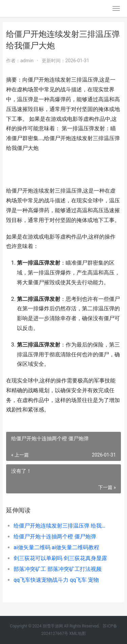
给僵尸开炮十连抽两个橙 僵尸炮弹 (55, 537)
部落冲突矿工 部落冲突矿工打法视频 (58, 569)
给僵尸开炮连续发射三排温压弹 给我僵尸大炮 (62, 526)
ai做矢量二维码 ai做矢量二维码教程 (56, 547)
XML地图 (77, 634)
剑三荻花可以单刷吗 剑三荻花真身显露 (60, 558)
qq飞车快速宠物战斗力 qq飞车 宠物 (56, 580)
